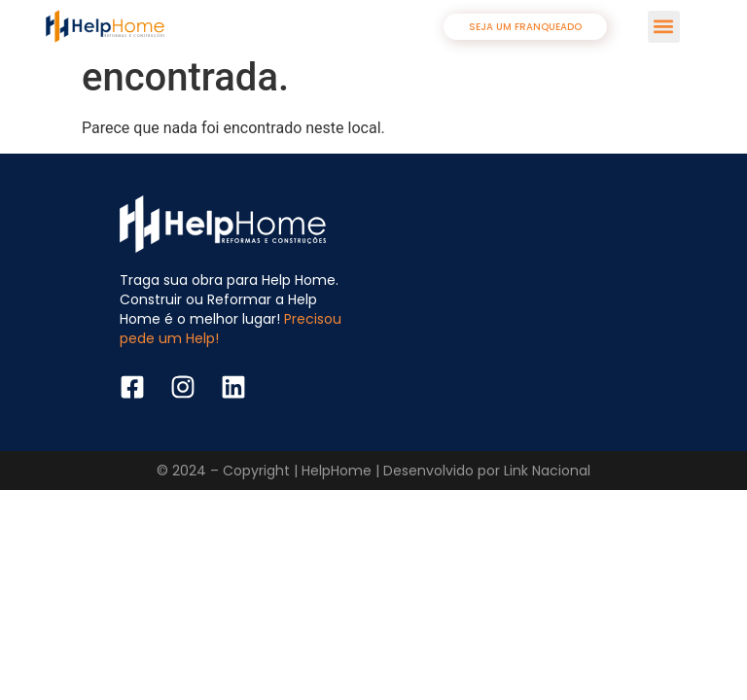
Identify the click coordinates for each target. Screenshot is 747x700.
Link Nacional (547, 471)
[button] (664, 27)
